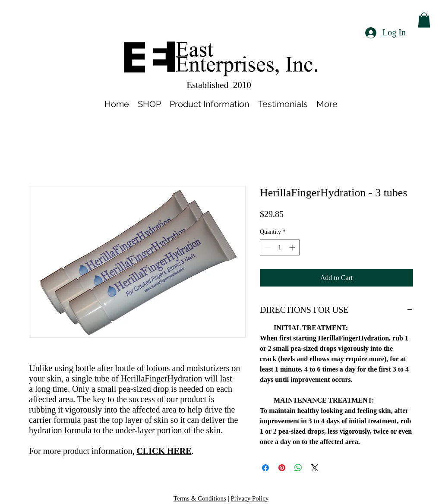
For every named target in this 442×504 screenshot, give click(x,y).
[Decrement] (267, 247)
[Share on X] (315, 468)
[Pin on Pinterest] (282, 468)
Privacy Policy (249, 498)
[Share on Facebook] (265, 468)
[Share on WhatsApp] (298, 468)
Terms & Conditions (200, 498)
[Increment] (293, 247)
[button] (424, 20)
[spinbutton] (280, 247)
